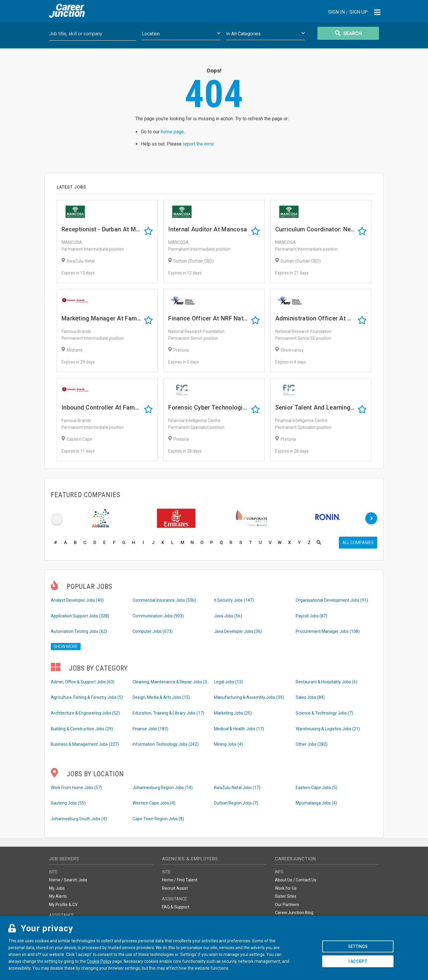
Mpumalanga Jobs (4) (316, 803)
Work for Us (286, 888)
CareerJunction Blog (294, 913)
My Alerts (58, 896)
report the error (198, 144)
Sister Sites (286, 896)
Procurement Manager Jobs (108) (328, 631)
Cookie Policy (99, 961)
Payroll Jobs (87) (311, 616)
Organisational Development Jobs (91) (332, 600)
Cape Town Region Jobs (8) (158, 819)
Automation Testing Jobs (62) (79, 631)
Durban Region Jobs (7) (236, 803)
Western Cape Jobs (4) (154, 803)
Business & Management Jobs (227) (85, 744)
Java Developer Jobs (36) (238, 631)
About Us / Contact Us (296, 880)
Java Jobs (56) (228, 616)
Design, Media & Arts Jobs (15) (161, 697)
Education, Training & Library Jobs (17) (168, 713)
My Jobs (57, 888)
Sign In (336, 12)
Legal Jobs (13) (228, 682)
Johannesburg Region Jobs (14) (163, 788)
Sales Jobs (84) (310, 697)
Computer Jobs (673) (153, 631)
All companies (358, 543)
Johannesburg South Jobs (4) (79, 819)
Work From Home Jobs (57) (76, 788)
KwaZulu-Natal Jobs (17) (237, 788)
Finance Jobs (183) (150, 729)
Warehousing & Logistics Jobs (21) (328, 729)
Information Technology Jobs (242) (166, 744)
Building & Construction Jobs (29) (82, 729)
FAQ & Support (176, 907)
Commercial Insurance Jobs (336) (164, 600)
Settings (358, 946)
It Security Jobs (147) (234, 600)
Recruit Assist (175, 888)
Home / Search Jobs (68, 880)
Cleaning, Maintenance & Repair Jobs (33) (171, 682)
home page (172, 132)
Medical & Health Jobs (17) (239, 729)
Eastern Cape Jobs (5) (317, 788)
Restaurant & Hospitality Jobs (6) (326, 682)
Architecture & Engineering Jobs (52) (85, 713)
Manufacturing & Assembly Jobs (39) (249, 697)
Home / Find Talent (180, 880)
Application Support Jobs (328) (80, 616)
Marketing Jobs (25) (233, 713)
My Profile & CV (63, 905)
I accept (358, 961)
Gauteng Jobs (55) (68, 803)
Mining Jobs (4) (228, 744)
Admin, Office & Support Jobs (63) (83, 682)
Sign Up (359, 12)
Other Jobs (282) (312, 744)
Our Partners (287, 905)
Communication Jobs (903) (158, 616)
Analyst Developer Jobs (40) (77, 600)
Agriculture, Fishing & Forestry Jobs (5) (87, 697)
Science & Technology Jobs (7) (324, 713)
